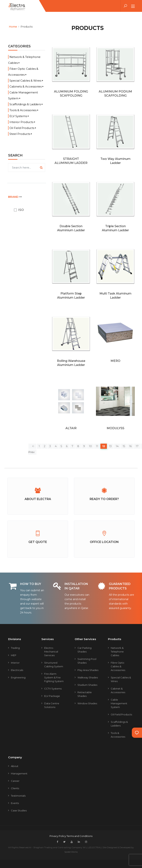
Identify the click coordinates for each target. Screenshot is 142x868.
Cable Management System (119, 703)
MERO (115, 361)
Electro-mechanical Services (51, 652)
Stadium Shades (87, 685)
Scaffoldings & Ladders (25, 104)
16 (130, 446)
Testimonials (18, 796)
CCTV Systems (53, 689)
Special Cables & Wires (25, 81)
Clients (15, 788)
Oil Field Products (22, 128)
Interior (15, 663)
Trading (15, 648)
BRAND (14, 197)
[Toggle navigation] (133, 6)
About (15, 766)
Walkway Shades (88, 677)
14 (117, 446)
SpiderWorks (71, 852)
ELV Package (52, 696)
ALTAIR (71, 428)
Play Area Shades (88, 670)
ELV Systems (18, 116)
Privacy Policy (58, 836)
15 (124, 446)
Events (15, 803)
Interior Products (21, 122)
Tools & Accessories (23, 110)
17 (137, 446)
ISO (21, 210)
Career (15, 781)
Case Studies (19, 810)
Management (19, 773)
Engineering (18, 677)
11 (97, 446)
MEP (14, 655)
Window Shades (87, 703)
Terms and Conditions (80, 836)
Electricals (17, 670)
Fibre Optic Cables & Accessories (118, 666)
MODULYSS (115, 428)
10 (90, 446)
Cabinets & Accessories (26, 86)
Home (13, 27)
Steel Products (20, 134)
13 (110, 446)
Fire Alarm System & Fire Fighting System (54, 677)
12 (104, 446)
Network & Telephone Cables (117, 652)
